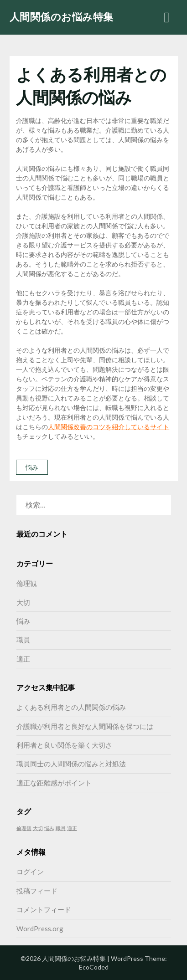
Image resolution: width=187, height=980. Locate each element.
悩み (32, 467)
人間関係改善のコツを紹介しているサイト (109, 427)
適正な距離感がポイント (54, 783)
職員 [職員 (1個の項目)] (61, 828)
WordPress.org (40, 929)
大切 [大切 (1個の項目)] (38, 828)
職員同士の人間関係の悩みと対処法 (71, 764)
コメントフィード (44, 909)
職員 (23, 640)
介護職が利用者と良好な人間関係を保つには (85, 726)
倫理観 (27, 583)
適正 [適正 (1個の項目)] (72, 828)
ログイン (30, 872)
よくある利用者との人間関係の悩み (71, 707)
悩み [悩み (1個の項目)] (49, 828)
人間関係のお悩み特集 (62, 17)
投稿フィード (37, 891)
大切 (23, 602)
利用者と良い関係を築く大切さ (64, 745)
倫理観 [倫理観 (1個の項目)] (24, 828)
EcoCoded (94, 967)
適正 (23, 659)
